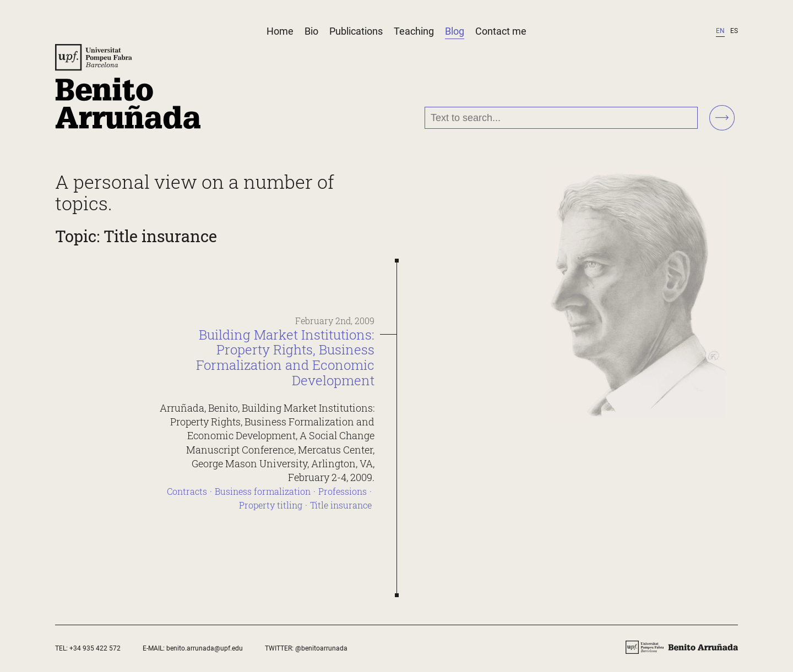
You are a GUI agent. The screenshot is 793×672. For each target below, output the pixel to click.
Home (280, 31)
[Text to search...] (561, 118)
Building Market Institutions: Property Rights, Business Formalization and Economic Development (285, 357)
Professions (343, 491)
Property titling (271, 505)
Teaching (414, 31)
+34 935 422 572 (95, 648)
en (720, 31)
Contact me (501, 31)
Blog (455, 31)
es (734, 31)
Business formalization (263, 491)
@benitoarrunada (321, 648)
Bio (311, 31)
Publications (356, 31)
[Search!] (722, 119)
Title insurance (341, 505)
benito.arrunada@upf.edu (205, 648)
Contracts (187, 491)
